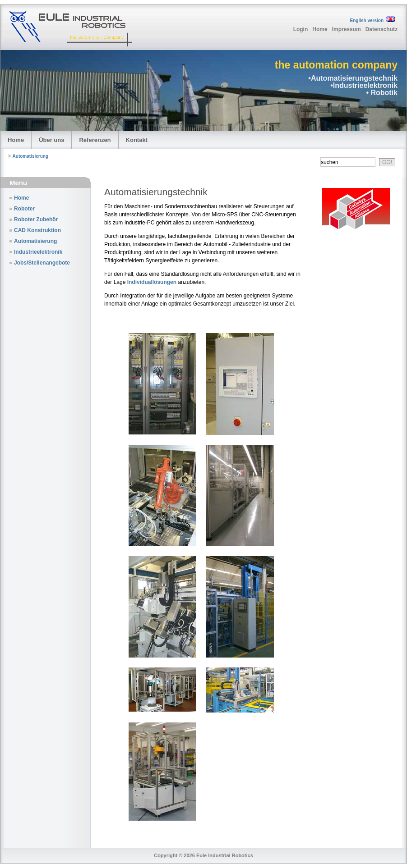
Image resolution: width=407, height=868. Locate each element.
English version (367, 21)
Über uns (51, 140)
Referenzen (95, 140)
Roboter (24, 209)
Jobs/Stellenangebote (42, 263)
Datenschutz (382, 29)
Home (320, 29)
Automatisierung (30, 156)
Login (301, 29)
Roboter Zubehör (36, 219)
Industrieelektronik (38, 252)
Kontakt (137, 140)
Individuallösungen (152, 282)
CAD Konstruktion (37, 230)
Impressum (347, 29)
